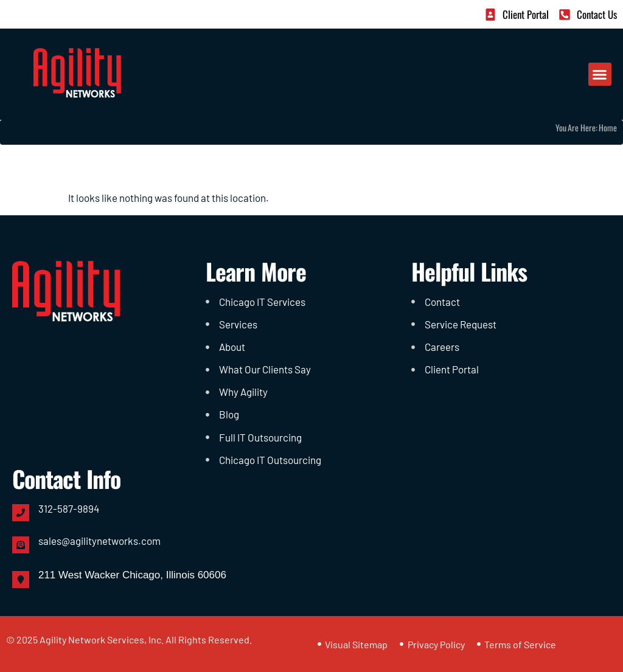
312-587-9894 (69, 508)
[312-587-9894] (21, 513)
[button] (600, 74)
